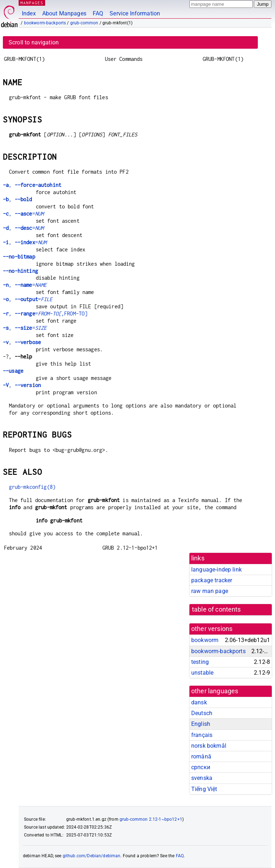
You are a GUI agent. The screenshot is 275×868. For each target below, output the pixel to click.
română (201, 756)
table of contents (216, 609)
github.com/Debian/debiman (92, 856)
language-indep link (216, 570)
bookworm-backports (45, 23)
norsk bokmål (209, 746)
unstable (202, 673)
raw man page (210, 591)
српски (201, 767)
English (201, 724)
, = (23, 214)
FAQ (98, 13)
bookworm (205, 640)
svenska (202, 778)
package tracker (212, 580)
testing (200, 662)
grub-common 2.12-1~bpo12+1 (151, 819)
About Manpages (64, 13)
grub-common (84, 23)
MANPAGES (32, 3)
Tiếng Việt (204, 789)
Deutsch (202, 713)
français (202, 735)
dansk (199, 702)
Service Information (135, 13)
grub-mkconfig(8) (32, 487)
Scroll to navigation (34, 42)
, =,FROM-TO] (45, 314)
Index (29, 13)
